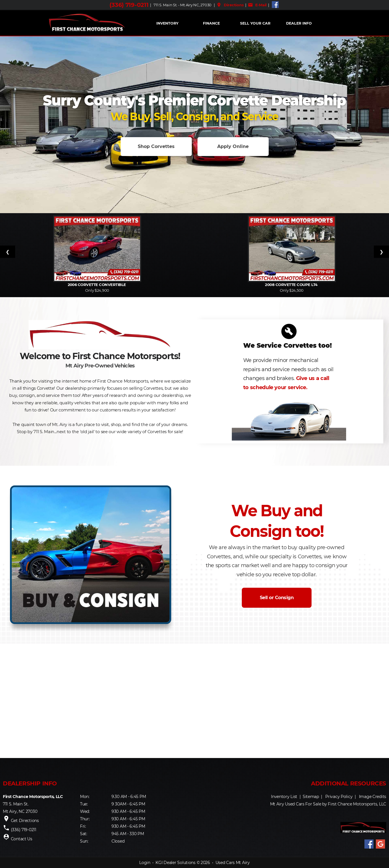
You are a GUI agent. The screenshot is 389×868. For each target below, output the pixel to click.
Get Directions (25, 821)
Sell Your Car (255, 23)
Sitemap (311, 797)
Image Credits (373, 797)
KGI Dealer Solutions (175, 863)
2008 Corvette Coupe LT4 (292, 285)
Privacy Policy (339, 797)
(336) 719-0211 (129, 5)
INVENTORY (167, 23)
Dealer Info (299, 23)
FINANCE (211, 23)
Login (145, 863)
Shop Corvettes (156, 146)
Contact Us (22, 839)
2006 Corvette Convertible (97, 285)
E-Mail (257, 5)
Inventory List (284, 797)
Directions (230, 5)
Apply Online (233, 146)
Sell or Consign (277, 598)
